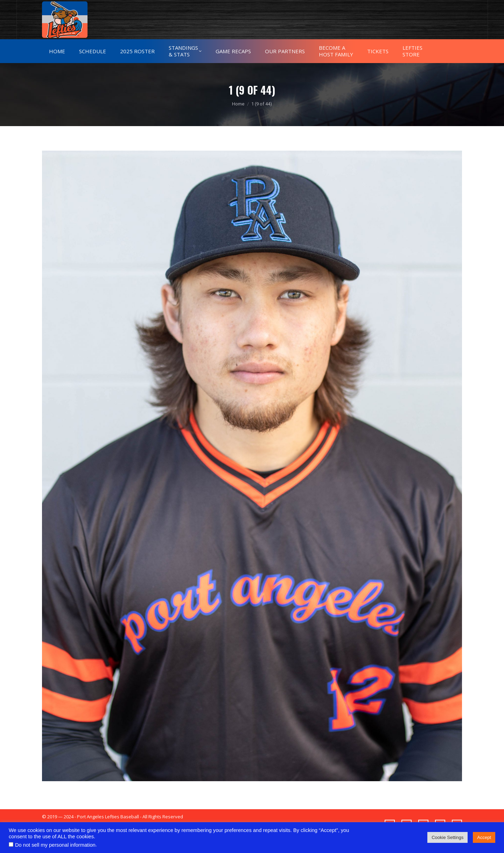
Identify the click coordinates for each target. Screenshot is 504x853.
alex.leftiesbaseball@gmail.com (127, 6)
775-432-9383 (64, 6)
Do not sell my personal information (55, 845)
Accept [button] (484, 837)
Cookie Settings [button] (447, 837)
